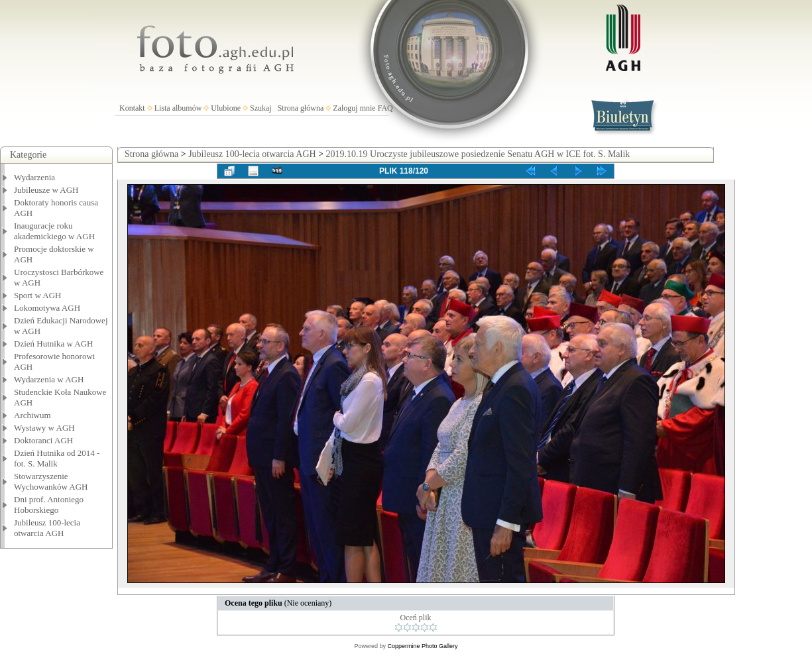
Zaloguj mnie (354, 108)
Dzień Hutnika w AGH (54, 344)
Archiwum (32, 415)
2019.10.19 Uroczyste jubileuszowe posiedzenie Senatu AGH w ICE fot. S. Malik (478, 154)
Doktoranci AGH (43, 440)
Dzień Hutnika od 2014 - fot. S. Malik (57, 458)
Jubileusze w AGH (46, 190)
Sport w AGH (38, 295)
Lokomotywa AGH (47, 308)
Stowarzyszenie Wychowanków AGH (51, 481)
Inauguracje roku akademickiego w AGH (54, 231)
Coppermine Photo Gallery (422, 646)
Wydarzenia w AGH (49, 379)
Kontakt (132, 108)
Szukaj (261, 108)
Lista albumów (178, 108)
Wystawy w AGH (44, 428)
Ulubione (226, 108)
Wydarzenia (34, 177)
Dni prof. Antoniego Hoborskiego (49, 505)
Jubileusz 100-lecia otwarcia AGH (47, 528)
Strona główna (301, 108)
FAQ (385, 108)
